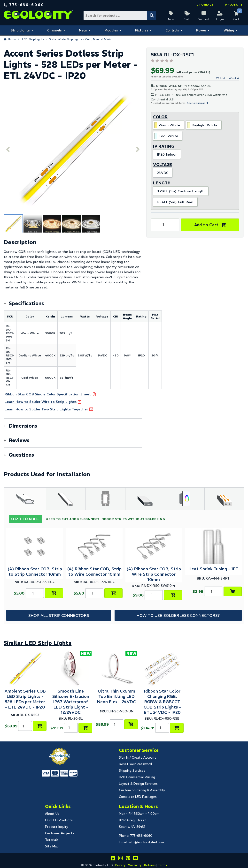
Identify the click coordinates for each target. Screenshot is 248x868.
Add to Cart (206, 225)
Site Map (52, 846)
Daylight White (204, 125)
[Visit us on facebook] (113, 859)
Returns (150, 865)
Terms (162, 865)
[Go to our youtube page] (135, 859)
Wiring (229, 30)
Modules (111, 30)
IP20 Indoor (167, 154)
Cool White (168, 136)
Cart (236, 19)
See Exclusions (197, 103)
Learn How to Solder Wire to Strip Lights (41, 402)
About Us (52, 814)
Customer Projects (60, 833)
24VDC (163, 173)
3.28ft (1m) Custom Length (181, 191)
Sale (187, 19)
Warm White (169, 125)
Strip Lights (20, 30)
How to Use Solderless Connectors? (178, 615)
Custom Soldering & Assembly (142, 790)
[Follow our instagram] (120, 859)
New (171, 19)
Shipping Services (132, 771)
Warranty (135, 865)
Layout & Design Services (138, 784)
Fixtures (142, 30)
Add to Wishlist (229, 78)
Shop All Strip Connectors (59, 615)
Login (220, 19)
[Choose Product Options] (233, 591)
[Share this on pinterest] (128, 859)
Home (12, 39)
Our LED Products (59, 820)
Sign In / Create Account (137, 758)
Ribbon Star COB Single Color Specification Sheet (48, 394)
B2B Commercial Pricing (137, 777)
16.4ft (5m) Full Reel (175, 202)
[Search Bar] (120, 15)
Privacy (120, 865)
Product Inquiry (57, 827)
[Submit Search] (152, 15)
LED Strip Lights (33, 39)
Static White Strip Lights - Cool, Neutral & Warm (82, 39)
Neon (83, 30)
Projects (234, 5)
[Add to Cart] (54, 593)
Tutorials (204, 5)
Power (201, 30)
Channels (54, 30)
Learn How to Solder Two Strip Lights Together (46, 409)
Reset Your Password (135, 764)
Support (204, 19)
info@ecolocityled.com (146, 842)
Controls (172, 30)
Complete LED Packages (138, 797)
